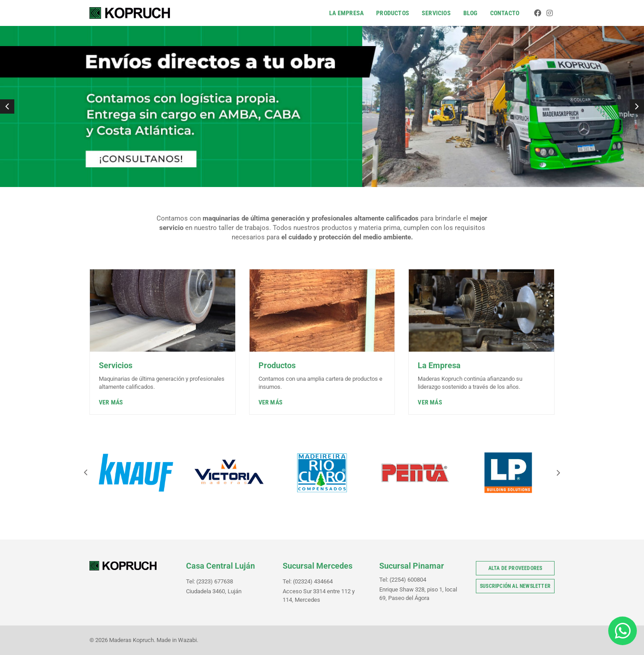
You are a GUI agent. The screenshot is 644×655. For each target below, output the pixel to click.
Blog (470, 13)
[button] (7, 106)
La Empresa (346, 13)
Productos (393, 13)
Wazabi (187, 640)
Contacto (505, 13)
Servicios (436, 13)
